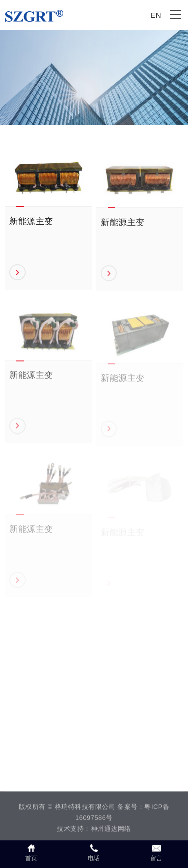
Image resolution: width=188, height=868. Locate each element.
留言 (157, 853)
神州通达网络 (111, 830)
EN (156, 15)
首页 (31, 853)
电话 (94, 853)
